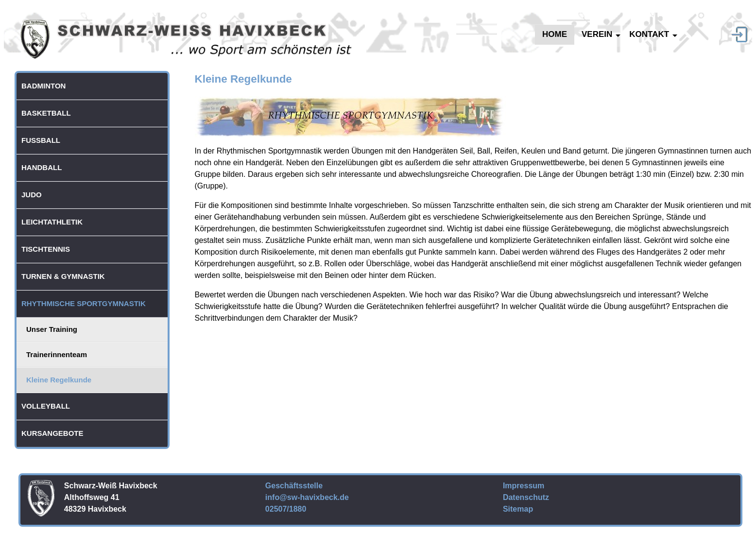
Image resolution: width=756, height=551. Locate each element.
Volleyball (46, 406)
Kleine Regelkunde (59, 380)
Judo (32, 195)
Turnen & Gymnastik (63, 276)
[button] (163, 222)
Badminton (43, 86)
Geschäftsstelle (294, 486)
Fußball (41, 140)
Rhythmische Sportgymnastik (84, 303)
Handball (42, 167)
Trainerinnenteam (57, 354)
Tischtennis (46, 249)
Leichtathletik (52, 222)
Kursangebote (52, 433)
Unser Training (52, 329)
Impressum (524, 486)
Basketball (46, 113)
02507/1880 (286, 509)
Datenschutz (526, 497)
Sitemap (518, 509)
